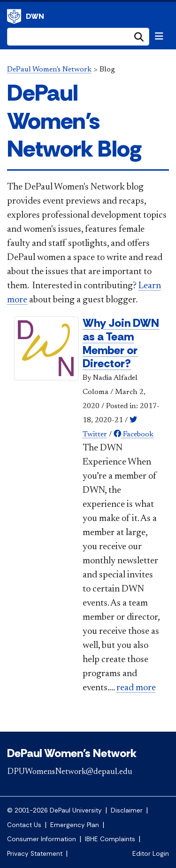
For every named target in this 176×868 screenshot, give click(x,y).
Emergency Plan (75, 825)
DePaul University (14, 16)
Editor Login (151, 854)
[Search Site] (78, 37)
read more (136, 688)
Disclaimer (127, 810)
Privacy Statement (35, 854)
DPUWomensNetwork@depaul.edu (70, 772)
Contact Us (24, 825)
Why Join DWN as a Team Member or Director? (121, 343)
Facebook (134, 434)
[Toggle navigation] (159, 36)
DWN (35, 16)
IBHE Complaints (110, 839)
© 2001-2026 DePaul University (54, 810)
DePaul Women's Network (49, 70)
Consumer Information (42, 839)
